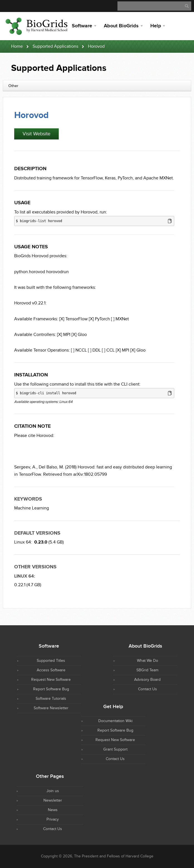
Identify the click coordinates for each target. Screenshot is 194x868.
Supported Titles (51, 661)
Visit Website (36, 134)
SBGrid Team (147, 670)
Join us (53, 791)
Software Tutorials (51, 699)
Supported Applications (55, 46)
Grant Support (115, 749)
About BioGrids (121, 26)
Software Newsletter (51, 708)
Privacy (53, 819)
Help (156, 26)
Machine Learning (32, 508)
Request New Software (51, 680)
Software (82, 26)
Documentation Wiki (115, 721)
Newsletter (53, 800)
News (53, 810)
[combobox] (97, 86)
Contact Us (148, 689)
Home (17, 46)
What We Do (148, 661)
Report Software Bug (51, 689)
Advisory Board (147, 680)
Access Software (51, 670)
